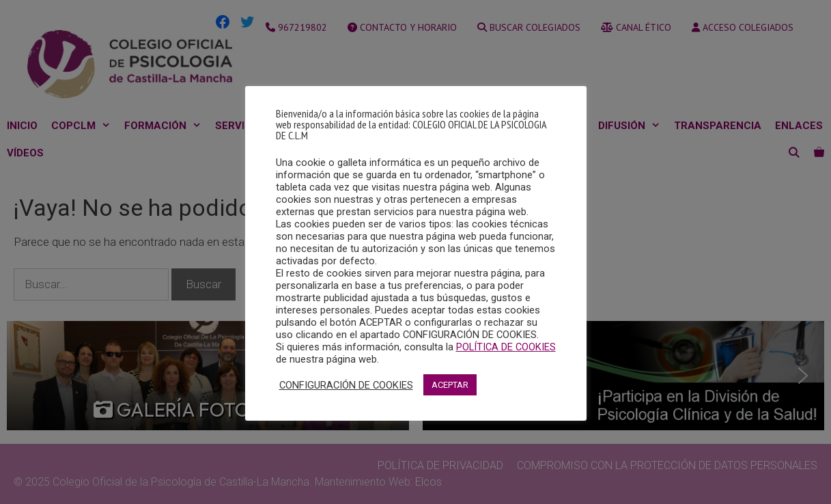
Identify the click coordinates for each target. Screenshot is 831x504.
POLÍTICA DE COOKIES (506, 347)
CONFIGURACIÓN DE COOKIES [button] (346, 385)
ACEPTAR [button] (450, 385)
